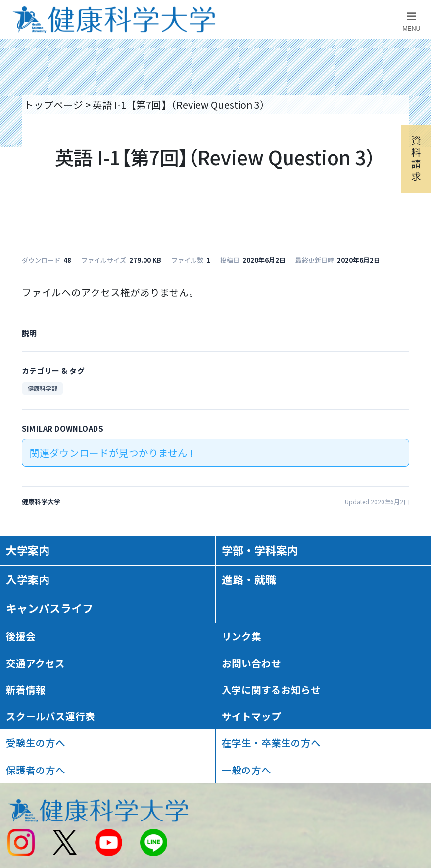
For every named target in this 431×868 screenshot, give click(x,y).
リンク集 (241, 636)
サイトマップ (251, 716)
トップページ (53, 105)
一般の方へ (246, 770)
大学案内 (28, 550)
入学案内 (28, 579)
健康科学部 (43, 388)
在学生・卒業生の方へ (271, 743)
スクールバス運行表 (50, 716)
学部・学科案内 (260, 550)
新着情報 (26, 690)
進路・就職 (249, 579)
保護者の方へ (36, 770)
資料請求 (416, 158)
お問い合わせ (251, 663)
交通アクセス (35, 663)
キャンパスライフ (49, 608)
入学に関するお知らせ (271, 690)
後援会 (21, 636)
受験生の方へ (36, 743)
